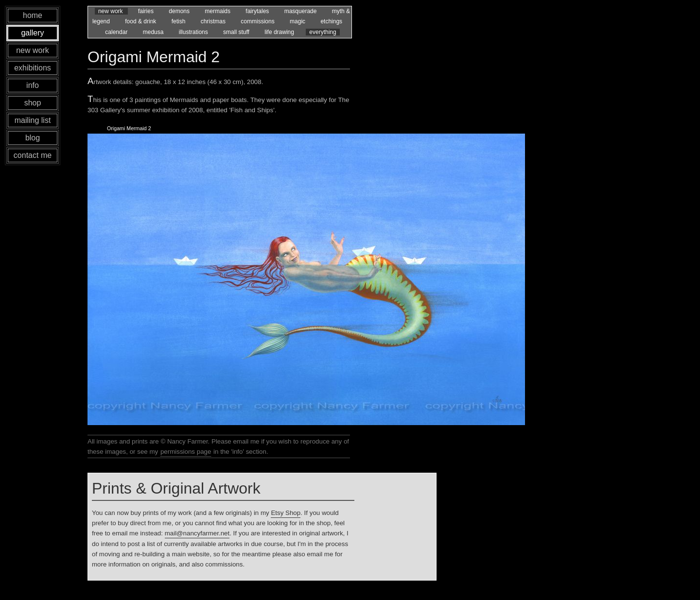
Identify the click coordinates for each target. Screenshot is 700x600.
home (33, 15)
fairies (147, 11)
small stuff (237, 32)
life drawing (280, 32)
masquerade (301, 11)
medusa (154, 32)
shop (33, 103)
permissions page (186, 452)
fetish (179, 21)
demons (180, 11)
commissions (258, 21)
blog (33, 138)
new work (111, 11)
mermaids (218, 11)
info (33, 85)
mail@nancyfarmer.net (197, 533)
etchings (331, 21)
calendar (117, 32)
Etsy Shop (286, 513)
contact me (33, 155)
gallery (32, 33)
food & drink (141, 21)
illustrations (194, 32)
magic (298, 21)
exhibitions (33, 68)
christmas (214, 21)
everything (323, 32)
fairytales (258, 11)
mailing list (33, 120)
